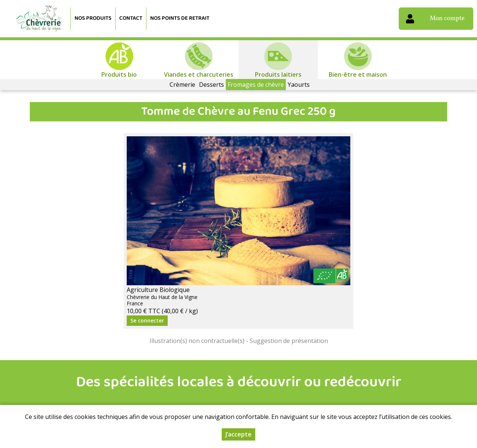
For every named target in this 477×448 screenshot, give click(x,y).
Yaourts (299, 85)
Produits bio (119, 74)
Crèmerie (182, 85)
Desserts (211, 85)
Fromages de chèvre (256, 85)
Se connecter (147, 320)
